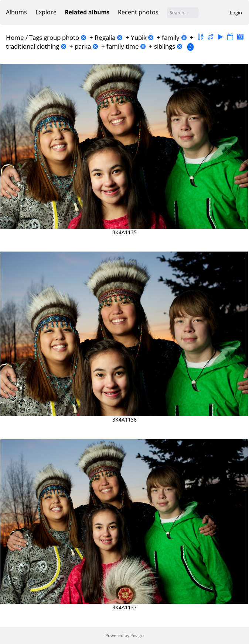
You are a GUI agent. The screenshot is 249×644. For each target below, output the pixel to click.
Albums (16, 12)
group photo (61, 37)
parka (83, 46)
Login (236, 13)
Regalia (105, 37)
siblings (165, 46)
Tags (36, 37)
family (171, 37)
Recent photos (138, 12)
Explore (46, 12)
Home (15, 37)
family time (123, 46)
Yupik (139, 37)
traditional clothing (33, 46)
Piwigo (137, 635)
